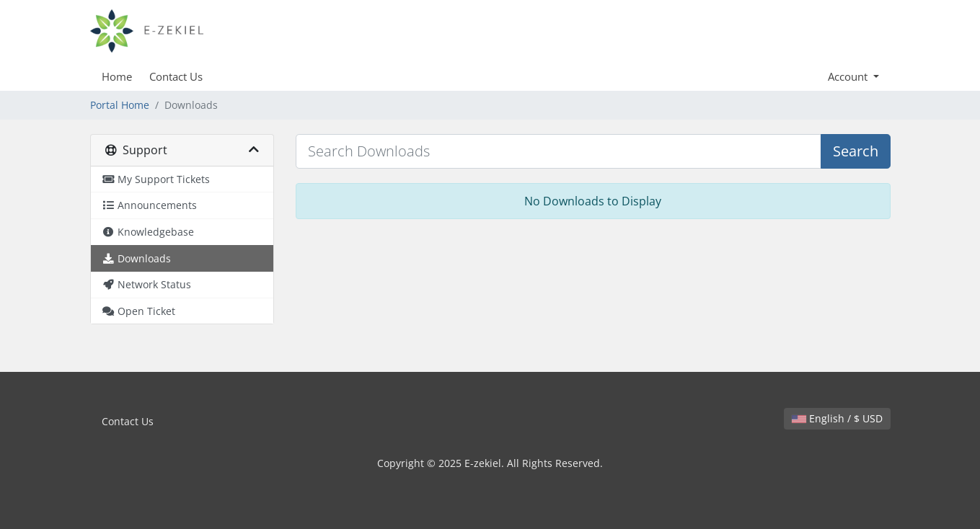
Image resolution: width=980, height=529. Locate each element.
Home (117, 76)
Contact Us (176, 76)
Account (849, 76)
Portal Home (120, 105)
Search (856, 151)
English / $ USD (837, 418)
